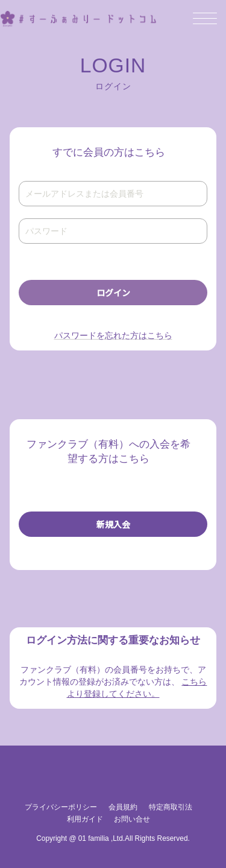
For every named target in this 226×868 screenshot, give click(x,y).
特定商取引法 (171, 807)
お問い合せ (132, 819)
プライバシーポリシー (61, 807)
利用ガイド (85, 819)
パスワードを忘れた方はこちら (113, 335)
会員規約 (123, 807)
